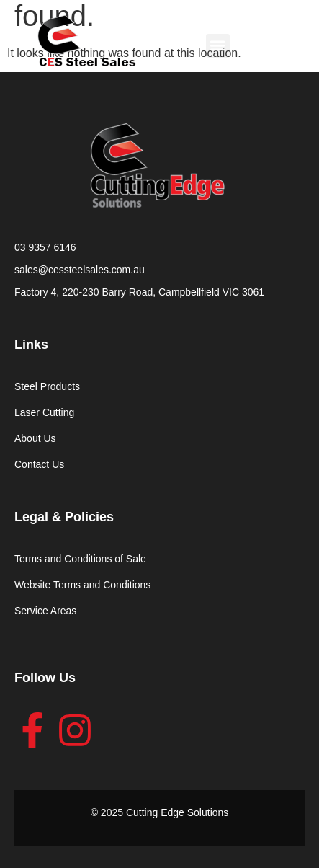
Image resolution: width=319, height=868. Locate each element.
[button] (218, 46)
